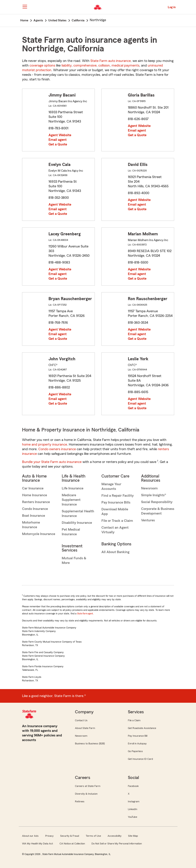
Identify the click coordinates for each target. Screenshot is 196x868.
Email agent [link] (58, 140)
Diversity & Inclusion (86, 794)
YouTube (133, 817)
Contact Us (81, 720)
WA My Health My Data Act (37, 844)
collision (104, 65)
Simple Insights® (154, 495)
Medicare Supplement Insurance (71, 500)
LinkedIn (133, 809)
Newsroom (149, 488)
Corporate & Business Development (158, 511)
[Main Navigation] (25, 7)
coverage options (42, 65)
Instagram (134, 801)
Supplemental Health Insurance (78, 514)
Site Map (133, 836)
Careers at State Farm (88, 786)
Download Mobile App (115, 512)
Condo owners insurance (57, 449)
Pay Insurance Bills (116, 502)
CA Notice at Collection (72, 844)
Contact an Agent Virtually (115, 530)
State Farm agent (85, 614)
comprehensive (85, 65)
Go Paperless (135, 751)
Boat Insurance (34, 516)
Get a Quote (58, 144)
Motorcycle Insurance (39, 534)
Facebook (133, 786)
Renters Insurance (36, 502)
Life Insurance (73, 488)
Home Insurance (35, 495)
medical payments (125, 65)
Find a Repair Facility (118, 496)
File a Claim (134, 720)
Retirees (80, 801)
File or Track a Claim (117, 521)
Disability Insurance (77, 523)
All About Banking (115, 552)
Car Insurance (33, 488)
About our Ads (30, 836)
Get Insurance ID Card (140, 759)
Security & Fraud (70, 836)
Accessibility (115, 836)
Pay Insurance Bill (138, 736)
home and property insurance (45, 444)
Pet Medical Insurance (71, 532)
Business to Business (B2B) (90, 743)
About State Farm (85, 728)
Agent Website (60, 135)
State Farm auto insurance (111, 61)
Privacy (49, 836)
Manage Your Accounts (111, 486)
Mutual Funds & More (74, 560)
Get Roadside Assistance (142, 728)
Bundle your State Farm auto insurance (52, 462)
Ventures (148, 520)
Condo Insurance (35, 509)
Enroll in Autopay (137, 743)
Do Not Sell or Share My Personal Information (117, 844)
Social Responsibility (157, 502)
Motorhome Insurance (31, 525)
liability (67, 65)
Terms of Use (93, 836)
